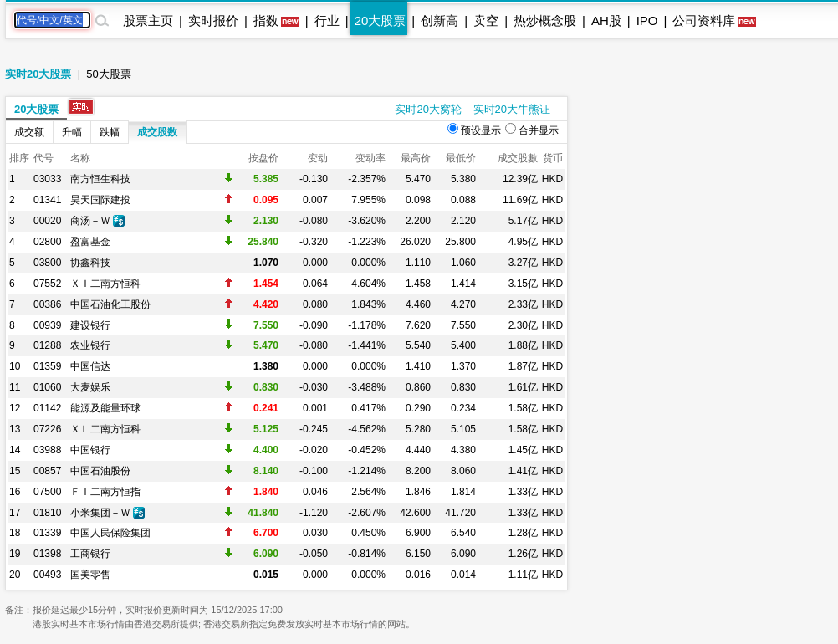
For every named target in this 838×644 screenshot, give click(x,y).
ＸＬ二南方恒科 (105, 429)
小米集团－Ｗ (100, 513)
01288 (47, 345)
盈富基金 (90, 242)
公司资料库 (704, 20)
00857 (47, 471)
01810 (47, 513)
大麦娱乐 (90, 387)
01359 (47, 366)
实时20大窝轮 (428, 109)
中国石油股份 (100, 471)
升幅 (72, 132)
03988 (47, 450)
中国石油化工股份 (110, 304)
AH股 (606, 20)
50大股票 (108, 74)
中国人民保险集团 (110, 533)
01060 (47, 387)
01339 (47, 533)
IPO (647, 20)
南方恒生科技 (100, 179)
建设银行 (90, 325)
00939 (47, 325)
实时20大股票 (38, 74)
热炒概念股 (545, 20)
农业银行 (90, 345)
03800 (47, 263)
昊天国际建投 (100, 200)
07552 (47, 284)
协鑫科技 (90, 263)
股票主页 (148, 20)
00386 (47, 304)
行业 (327, 20)
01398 (47, 554)
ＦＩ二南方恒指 (105, 492)
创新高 (439, 20)
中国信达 (90, 366)
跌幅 (110, 132)
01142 (47, 408)
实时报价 (213, 20)
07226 (47, 429)
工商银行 (90, 554)
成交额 (29, 132)
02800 (47, 242)
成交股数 (157, 132)
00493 (47, 575)
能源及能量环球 (105, 408)
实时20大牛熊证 (512, 109)
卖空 (486, 20)
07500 (47, 492)
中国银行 (90, 450)
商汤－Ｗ (90, 221)
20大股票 (381, 20)
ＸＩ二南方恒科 (105, 284)
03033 (47, 179)
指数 (266, 20)
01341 (47, 200)
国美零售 (90, 575)
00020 (47, 221)
